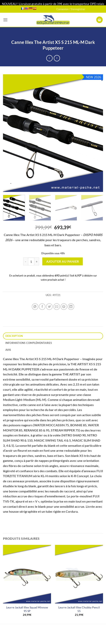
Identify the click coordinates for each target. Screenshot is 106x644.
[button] (5, 20)
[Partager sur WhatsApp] (35, 307)
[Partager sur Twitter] (49, 307)
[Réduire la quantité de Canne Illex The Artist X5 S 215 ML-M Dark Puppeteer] (26, 261)
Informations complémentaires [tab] (29, 343)
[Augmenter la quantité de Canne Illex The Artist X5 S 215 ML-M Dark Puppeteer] (37, 261)
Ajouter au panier (63, 261)
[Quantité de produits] (31, 261)
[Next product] (49, 58)
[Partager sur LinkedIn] (71, 307)
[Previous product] (57, 58)
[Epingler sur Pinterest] (64, 307)
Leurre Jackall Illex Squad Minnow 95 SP (27, 609)
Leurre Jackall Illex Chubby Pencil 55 (79, 609)
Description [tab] (14, 336)
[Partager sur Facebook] (42, 307)
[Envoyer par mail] (57, 307)
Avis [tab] (8, 350)
